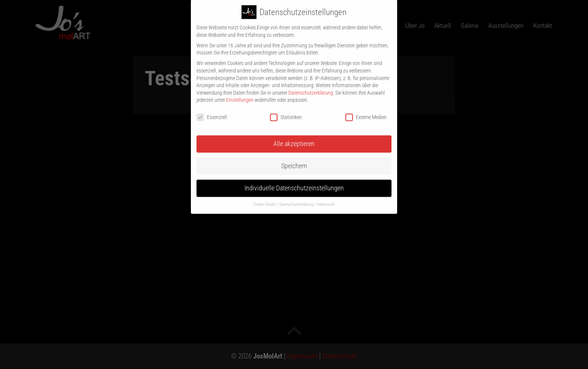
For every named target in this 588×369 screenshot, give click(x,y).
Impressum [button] (326, 198)
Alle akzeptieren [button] (294, 138)
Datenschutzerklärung (311, 87)
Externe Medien (366, 112)
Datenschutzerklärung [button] (297, 198)
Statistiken (286, 112)
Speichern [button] (294, 160)
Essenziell (212, 112)
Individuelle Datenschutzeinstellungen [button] (294, 182)
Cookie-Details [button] (265, 198)
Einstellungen (240, 94)
